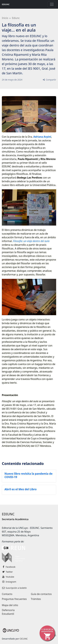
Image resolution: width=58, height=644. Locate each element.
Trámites (36, 599)
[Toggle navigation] (52, 4)
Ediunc (16, 18)
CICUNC (24, 639)
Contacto (7, 594)
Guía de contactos (41, 594)
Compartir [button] (49, 80)
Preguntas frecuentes (14, 599)
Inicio (5, 18)
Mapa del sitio (10, 605)
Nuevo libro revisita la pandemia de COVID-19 (28, 475)
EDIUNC (6, 4)
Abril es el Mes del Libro (20, 489)
